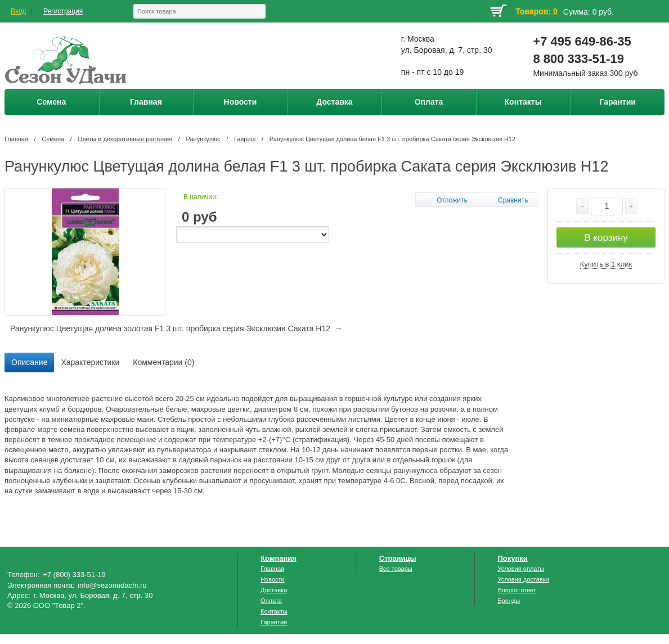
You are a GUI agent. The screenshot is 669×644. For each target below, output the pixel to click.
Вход (18, 11)
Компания (279, 558)
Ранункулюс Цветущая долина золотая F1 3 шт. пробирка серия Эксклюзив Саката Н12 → (176, 328)
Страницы (398, 558)
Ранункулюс (203, 139)
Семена (53, 139)
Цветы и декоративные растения (125, 139)
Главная (16, 139)
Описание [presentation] (29, 362)
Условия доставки (523, 579)
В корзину (606, 238)
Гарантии (274, 622)
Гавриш (245, 139)
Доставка (274, 590)
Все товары (396, 569)
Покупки (512, 558)
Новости (273, 579)
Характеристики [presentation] (90, 362)
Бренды (509, 601)
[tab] (29, 363)
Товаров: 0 (536, 11)
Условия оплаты (521, 569)
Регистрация (63, 11)
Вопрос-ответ (517, 590)
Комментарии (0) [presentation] (163, 362)
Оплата (271, 601)
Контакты (274, 611)
